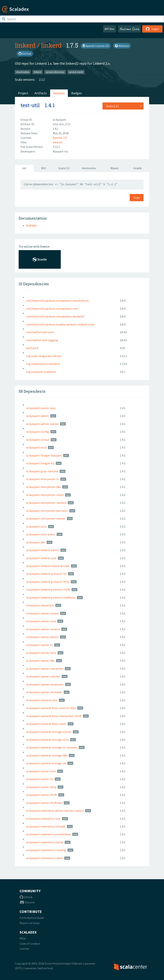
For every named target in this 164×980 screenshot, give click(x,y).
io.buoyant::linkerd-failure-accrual (48, 566)
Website (122, 46)
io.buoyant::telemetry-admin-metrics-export (55, 811)
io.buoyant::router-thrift (41, 795)
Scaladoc (32, 225)
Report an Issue (30, 923)
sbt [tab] (24, 168)
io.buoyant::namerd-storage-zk (46, 763)
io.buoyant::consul (38, 440)
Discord (27, 902)
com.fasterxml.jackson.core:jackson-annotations (57, 301)
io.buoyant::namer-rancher (43, 676)
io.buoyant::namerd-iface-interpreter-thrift (54, 716)
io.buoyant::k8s (36, 542)
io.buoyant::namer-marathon (45, 669)
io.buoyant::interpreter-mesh (45, 495)
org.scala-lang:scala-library (44, 356)
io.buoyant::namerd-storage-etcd (47, 740)
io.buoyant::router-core (41, 771)
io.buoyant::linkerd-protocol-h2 (46, 574)
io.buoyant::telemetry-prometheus (48, 834)
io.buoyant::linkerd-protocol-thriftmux (51, 597)
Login (152, 29)
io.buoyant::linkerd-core (41, 558)
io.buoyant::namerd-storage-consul (49, 732)
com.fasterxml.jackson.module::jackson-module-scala (60, 324)
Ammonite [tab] (89, 168)
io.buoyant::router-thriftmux (44, 803)
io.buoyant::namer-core (41, 621)
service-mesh (76, 72)
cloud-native (23, 72)
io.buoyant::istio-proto (41, 534)
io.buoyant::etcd (36, 447)
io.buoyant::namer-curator (43, 629)
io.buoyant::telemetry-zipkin (44, 858)
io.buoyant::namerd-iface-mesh (46, 724)
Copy (137, 197)
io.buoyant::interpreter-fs (42, 479)
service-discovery (55, 72)
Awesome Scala (129, 29)
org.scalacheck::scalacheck (43, 364)
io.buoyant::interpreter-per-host (47, 511)
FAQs (23, 938)
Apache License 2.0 (96, 46)
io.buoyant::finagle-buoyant (44, 455)
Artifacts (41, 93)
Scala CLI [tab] (64, 168)
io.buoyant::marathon (40, 605)
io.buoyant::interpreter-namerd (46, 503)
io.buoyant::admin (37, 416)
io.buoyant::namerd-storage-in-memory (52, 747)
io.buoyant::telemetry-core (43, 819)
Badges (77, 93)
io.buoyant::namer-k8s (40, 661)
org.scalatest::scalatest (41, 372)
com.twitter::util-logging (42, 340)
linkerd (25, 45)
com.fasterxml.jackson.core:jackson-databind (55, 316)
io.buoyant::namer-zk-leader (44, 692)
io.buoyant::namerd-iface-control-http (51, 708)
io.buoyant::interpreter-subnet (46, 518)
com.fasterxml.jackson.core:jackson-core (52, 309)
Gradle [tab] (138, 168)
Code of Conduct (30, 944)
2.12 (42, 79)
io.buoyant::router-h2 (40, 779)
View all (58, 142)
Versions (59, 93)
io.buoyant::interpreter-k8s (43, 487)
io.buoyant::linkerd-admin (42, 550)
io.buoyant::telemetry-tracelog (46, 850)
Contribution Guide (32, 918)
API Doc (109, 29)
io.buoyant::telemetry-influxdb (46, 826)
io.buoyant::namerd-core (42, 700)
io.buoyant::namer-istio (41, 653)
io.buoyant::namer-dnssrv (42, 637)
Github (26, 897)
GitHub (25, 54)
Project (23, 93)
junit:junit (32, 348)
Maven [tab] (115, 168)
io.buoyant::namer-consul (42, 613)
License (24, 949)
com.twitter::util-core (40, 332)
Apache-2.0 (60, 138)
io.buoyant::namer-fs (39, 645)
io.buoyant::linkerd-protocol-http (48, 582)
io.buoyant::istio (36, 526)
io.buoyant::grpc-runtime (42, 471)
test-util (30, 105)
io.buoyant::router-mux (41, 408)
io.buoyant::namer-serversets (45, 684)
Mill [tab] (44, 168)
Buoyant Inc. (61, 151)
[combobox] (123, 106)
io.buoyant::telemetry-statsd (45, 842)
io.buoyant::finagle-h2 (40, 463)
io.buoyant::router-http (41, 787)
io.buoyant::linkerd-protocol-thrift (48, 589)
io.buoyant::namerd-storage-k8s (47, 755)
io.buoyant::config (38, 432)
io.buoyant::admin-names (42, 424)
